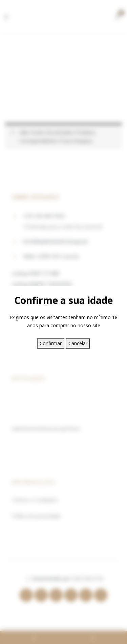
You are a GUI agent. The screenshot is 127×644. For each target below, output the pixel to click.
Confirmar (51, 343)
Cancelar (78, 343)
